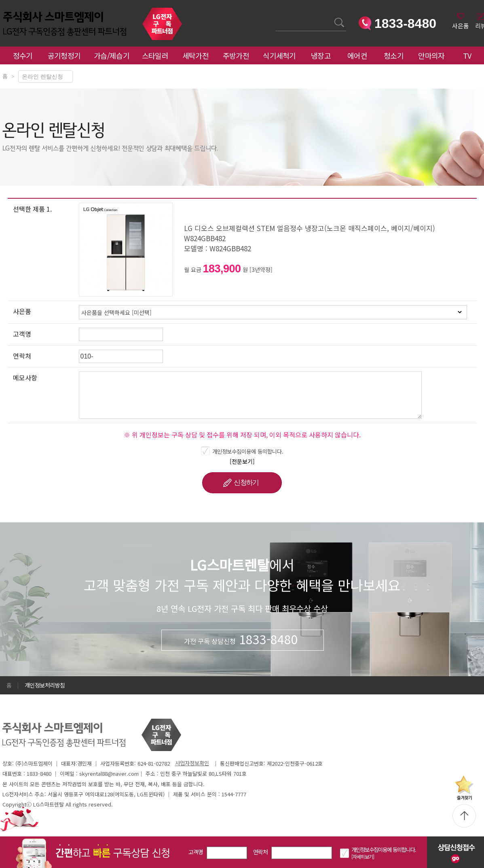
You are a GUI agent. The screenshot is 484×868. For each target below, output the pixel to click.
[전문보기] (242, 461)
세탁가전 (196, 55)
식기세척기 (279, 55)
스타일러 (155, 55)
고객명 (196, 852)
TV (467, 55)
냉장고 (321, 55)
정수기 (23, 55)
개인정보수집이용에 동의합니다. (248, 451)
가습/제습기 (112, 55)
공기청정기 (64, 55)
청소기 (394, 55)
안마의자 (433, 55)
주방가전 (236, 55)
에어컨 (357, 55)
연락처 (261, 852)
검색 (276, 18)
